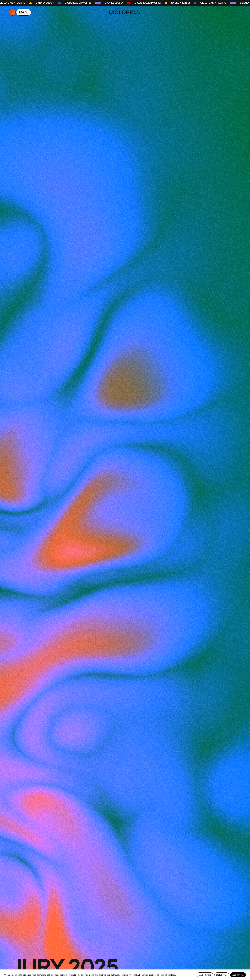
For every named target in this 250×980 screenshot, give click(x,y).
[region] (125, 975)
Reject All (222, 975)
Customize (205, 975)
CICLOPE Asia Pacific (78, 3)
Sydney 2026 (44, 3)
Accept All (238, 975)
